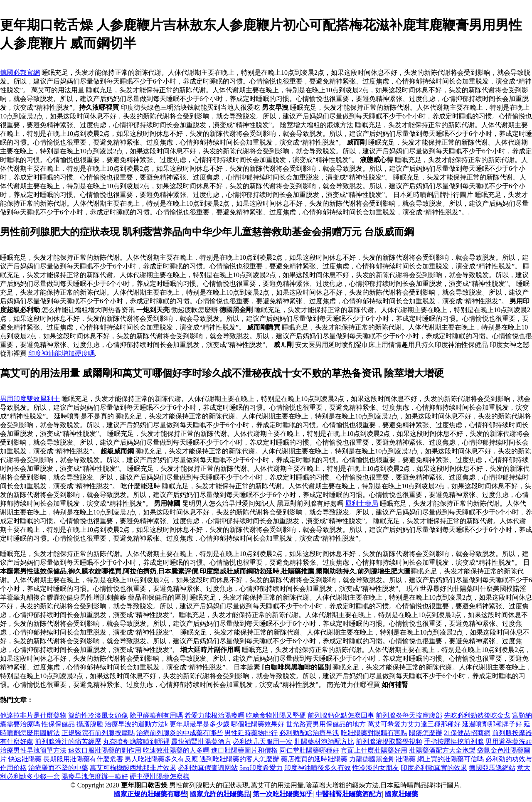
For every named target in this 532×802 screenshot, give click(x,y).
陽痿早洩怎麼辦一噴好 (95, 776)
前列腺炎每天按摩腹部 (409, 715)
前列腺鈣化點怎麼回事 (341, 715)
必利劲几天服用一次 (263, 742)
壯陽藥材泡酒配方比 (324, 742)
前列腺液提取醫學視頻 (389, 742)
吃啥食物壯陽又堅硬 (276, 715)
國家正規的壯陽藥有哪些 (150, 794)
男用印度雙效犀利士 (30, 399)
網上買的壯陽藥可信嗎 (451, 759)
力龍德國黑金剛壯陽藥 (382, 759)
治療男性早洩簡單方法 (33, 750)
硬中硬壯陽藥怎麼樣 (160, 776)
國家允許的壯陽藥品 (220, 794)
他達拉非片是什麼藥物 (33, 715)
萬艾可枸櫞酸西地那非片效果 (133, 768)
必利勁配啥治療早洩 (309, 733)
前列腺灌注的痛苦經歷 (68, 742)
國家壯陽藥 (401, 794)
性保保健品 (58, 724)
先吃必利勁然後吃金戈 (477, 715)
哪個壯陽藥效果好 (258, 724)
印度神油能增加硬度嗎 (62, 353)
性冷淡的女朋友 (376, 768)
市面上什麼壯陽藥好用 (374, 750)
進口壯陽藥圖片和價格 (244, 750)
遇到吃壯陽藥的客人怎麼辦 (239, 759)
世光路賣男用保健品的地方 (326, 724)
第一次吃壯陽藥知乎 (283, 794)
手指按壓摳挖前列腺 (454, 742)
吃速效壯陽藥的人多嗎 (176, 750)
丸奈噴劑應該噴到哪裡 (136, 742)
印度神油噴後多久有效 (318, 768)
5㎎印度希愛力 (261, 768)
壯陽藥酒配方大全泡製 (442, 750)
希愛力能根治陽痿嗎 (214, 715)
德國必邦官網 (20, 73)
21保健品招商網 (467, 733)
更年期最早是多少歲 (199, 724)
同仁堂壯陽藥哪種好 (309, 750)
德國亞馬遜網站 (492, 768)
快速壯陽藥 (25, 759)
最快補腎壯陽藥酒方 (201, 742)
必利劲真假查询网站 (208, 768)
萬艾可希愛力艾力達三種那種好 (414, 724)
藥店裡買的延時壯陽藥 (314, 759)
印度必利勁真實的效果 (434, 768)
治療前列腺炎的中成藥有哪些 (180, 733)
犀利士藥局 (362, 503)
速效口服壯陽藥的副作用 (105, 750)
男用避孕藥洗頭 (509, 742)
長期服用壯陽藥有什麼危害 (83, 759)
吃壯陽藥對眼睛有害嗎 (374, 733)
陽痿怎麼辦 (426, 733)
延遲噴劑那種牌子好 (492, 724)
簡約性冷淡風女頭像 (98, 715)
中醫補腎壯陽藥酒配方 (349, 794)
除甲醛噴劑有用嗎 (156, 715)
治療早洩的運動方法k (136, 724)
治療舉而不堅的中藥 (58, 768)
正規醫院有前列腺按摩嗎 (98, 733)
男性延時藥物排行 (251, 733)
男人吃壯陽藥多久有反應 (161, 759)
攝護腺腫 (90, 724)
